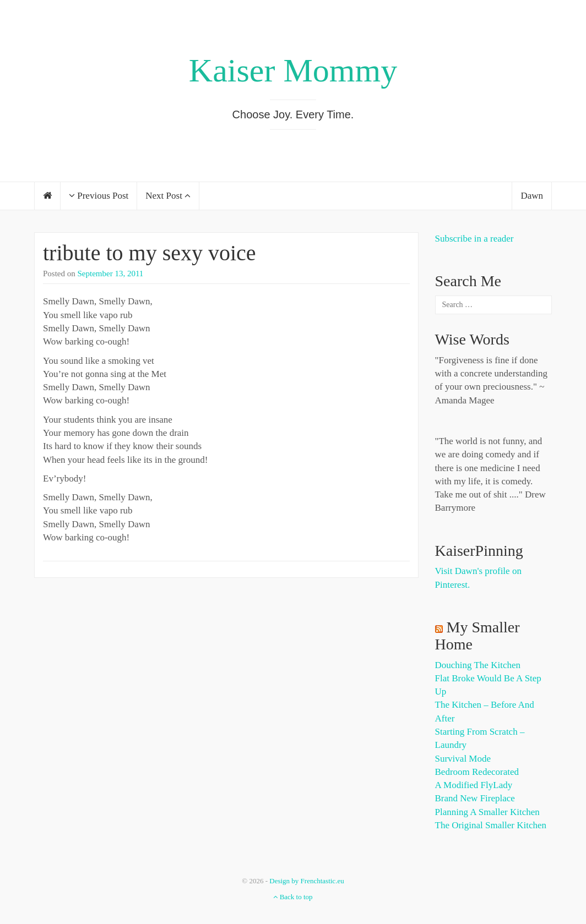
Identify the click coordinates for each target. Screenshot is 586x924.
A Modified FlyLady (474, 785)
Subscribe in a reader (474, 239)
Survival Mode (463, 759)
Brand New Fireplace (475, 798)
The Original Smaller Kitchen (491, 825)
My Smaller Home (478, 636)
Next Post (168, 196)
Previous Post (99, 196)
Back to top (293, 897)
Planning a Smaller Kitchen (487, 812)
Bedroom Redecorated (477, 772)
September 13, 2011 (111, 274)
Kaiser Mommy (293, 70)
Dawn (532, 196)
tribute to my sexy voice (150, 253)
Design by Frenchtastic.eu (306, 881)
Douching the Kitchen (478, 665)
